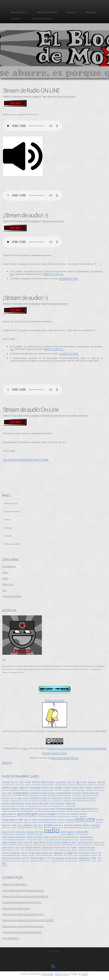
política (86, 825)
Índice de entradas (47, 12)
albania (92, 782)
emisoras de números (13, 803)
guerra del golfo (28, 814)
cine (4, 793)
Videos (5, 578)
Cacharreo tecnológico (12, 596)
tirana (94, 853)
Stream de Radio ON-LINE (31, 90)
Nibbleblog (47, 974)
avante (67, 788)
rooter (74, 848)
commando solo (90, 793)
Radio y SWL (8, 584)
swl (70, 853)
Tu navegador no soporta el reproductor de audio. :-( (33, 126)
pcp (35, 825)
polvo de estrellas (73, 825)
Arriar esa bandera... (11, 938)
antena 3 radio (10, 788)
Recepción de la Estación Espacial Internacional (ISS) (25, 896)
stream (61, 97)
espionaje (70, 803)
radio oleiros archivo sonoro (47, 842)
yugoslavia (85, 858)
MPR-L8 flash (48, 782)
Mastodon (7, 762)
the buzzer (84, 853)
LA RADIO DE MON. (69, 278)
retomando (48, 848)
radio (52, 830)
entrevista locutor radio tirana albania (45, 803)
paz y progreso (25, 825)
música (62, 221)
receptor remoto (33, 848)
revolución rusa (62, 848)
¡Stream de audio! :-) (25, 215)
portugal (96, 825)
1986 (94, 858)
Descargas (91, 12)
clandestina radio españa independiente (50, 793)
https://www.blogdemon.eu (64, 758)
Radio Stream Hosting (37, 459)
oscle (14, 825)
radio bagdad (67, 832)
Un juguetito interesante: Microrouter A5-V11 (22, 902)
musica (61, 820)
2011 (4, 863)
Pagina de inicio (19, 12)
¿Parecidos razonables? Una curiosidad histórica (23, 914)
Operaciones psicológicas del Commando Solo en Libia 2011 (28, 920)
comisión (77, 793)
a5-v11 (71, 782)
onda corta (85, 819)
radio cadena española (14, 837)
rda (22, 848)
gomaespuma (9, 814)
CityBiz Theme (62, 974)
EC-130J (20, 782)
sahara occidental (11, 853)
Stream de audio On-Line (31, 410)
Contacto (16, 19)
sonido (65, 304)
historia (75, 814)
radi (41, 832)
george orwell (73, 809)
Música (5, 572)
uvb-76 (25, 858)
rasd (17, 848)
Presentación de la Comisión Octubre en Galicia (23, 926)
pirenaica (58, 825)
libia (34, 820)
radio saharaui (84, 842)
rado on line (99, 842)
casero (61, 416)
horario (83, 814)
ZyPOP (85, 974)
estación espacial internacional (18, 809)
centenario (99, 788)
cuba (25, 798)
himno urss (64, 814)
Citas (5, 590)
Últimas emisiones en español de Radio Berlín (22, 932)
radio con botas (35, 837)
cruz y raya (16, 798)
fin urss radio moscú (45, 809)
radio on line (52, 97)
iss (30, 820)
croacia (6, 798)
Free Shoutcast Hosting (15, 459)
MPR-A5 (36, 782)
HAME (28, 782)
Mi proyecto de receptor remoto (16, 908)
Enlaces (71, 12)
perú (40, 825)
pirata (48, 825)
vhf (48, 858)
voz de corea (71, 858)
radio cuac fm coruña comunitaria (61, 837)
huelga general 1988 (12, 820)
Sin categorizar (35, 97)
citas (9, 793)
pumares (21, 832)
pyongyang (32, 832)
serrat (24, 853)
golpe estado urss (90, 809)
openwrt (6, 825)
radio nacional (25, 842)
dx (50, 798)
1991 (100, 858)
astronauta (48, 788)
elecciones (57, 798)
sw (65, 853)
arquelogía (36, 788)
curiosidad (34, 798)
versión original (38, 858)
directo (73, 97)
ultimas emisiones (11, 858)
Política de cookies (42, 19)
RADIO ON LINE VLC (54, 274)
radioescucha (86, 837)
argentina (24, 788)
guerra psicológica (48, 814)
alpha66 (101, 782)
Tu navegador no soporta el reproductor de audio (33, 390)
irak (26, 820)
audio (67, 97)
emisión (74, 416)
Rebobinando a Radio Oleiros (15, 884)
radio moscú (9, 842)
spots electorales (44, 853)
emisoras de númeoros (84, 798)
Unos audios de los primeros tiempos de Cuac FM (23, 890)
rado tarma (8, 848)
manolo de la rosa (47, 820)
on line (67, 416)
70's (13, 782)
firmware (61, 809)
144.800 (6, 782)
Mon (21, 97)
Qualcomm (61, 782)
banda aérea (78, 788)
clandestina (21, 793)
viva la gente (57, 858)
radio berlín (82, 832)
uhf (100, 853)
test (60, 304)
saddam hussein (87, 848)
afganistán (81, 782)
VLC (12, 274)
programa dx (9, 832)
